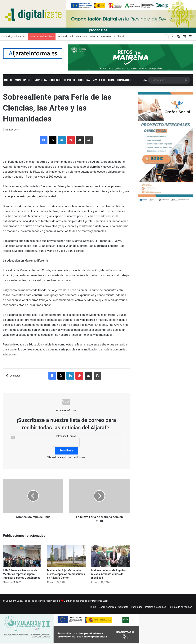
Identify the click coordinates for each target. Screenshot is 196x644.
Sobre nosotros (107, 607)
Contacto (123, 607)
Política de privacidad (180, 607)
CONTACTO (124, 80)
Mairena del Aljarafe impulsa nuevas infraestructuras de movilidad (108, 574)
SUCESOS (56, 80)
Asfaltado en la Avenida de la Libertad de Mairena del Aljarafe (91, 37)
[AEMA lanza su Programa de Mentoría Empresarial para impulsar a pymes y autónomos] (22, 556)
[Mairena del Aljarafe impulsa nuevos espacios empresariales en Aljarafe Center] (66, 556)
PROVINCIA (40, 80)
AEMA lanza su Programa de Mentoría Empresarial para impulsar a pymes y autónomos (22, 574)
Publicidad (137, 607)
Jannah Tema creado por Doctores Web (86, 601)
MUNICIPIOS (22, 80)
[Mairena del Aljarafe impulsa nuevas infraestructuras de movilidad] (111, 556)
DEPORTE (70, 80)
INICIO (8, 80)
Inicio (93, 607)
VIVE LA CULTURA (104, 80)
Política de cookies (156, 607)
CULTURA (84, 80)
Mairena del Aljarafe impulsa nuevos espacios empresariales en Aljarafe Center (66, 574)
